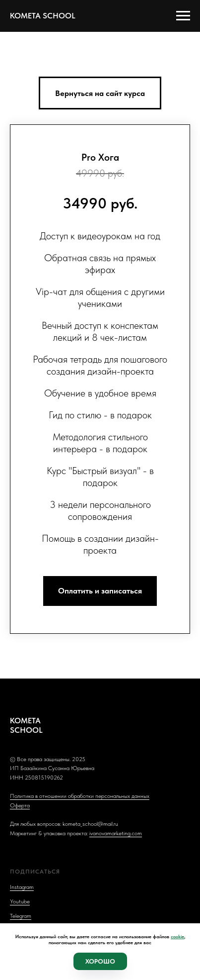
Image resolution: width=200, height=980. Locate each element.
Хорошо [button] (100, 961)
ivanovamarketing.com (116, 833)
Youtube (20, 901)
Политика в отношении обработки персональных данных (80, 796)
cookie (177, 936)
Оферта (20, 805)
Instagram (22, 887)
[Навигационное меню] (183, 16)
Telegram (21, 916)
